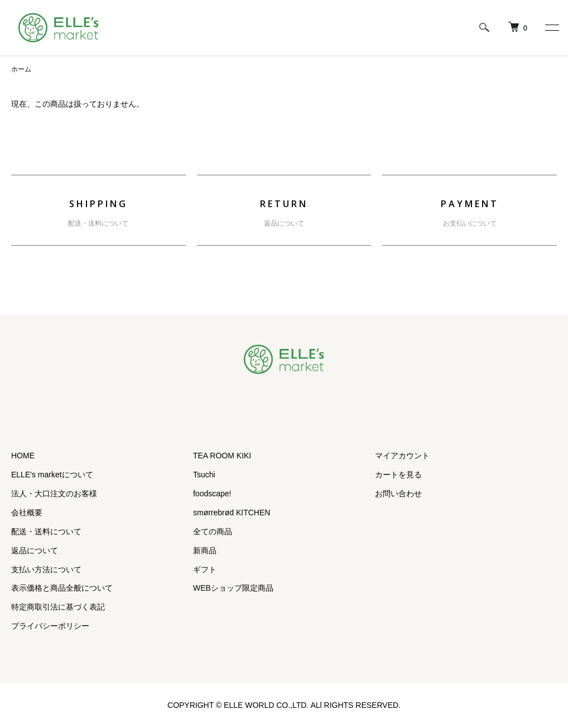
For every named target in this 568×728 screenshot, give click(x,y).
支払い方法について (46, 569)
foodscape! (212, 494)
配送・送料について (98, 223)
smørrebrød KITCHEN (232, 513)
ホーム (21, 69)
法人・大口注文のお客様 (54, 494)
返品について (284, 223)
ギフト (205, 569)
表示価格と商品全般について (62, 588)
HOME (23, 456)
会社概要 (27, 513)
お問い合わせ (398, 494)
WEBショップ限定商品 (233, 588)
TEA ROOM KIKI (222, 456)
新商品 (205, 550)
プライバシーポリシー (50, 626)
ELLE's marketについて (52, 475)
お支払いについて (470, 223)
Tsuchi (204, 475)
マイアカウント (402, 456)
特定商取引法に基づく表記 (58, 607)
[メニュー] (551, 27)
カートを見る (398, 475)
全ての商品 (213, 531)
